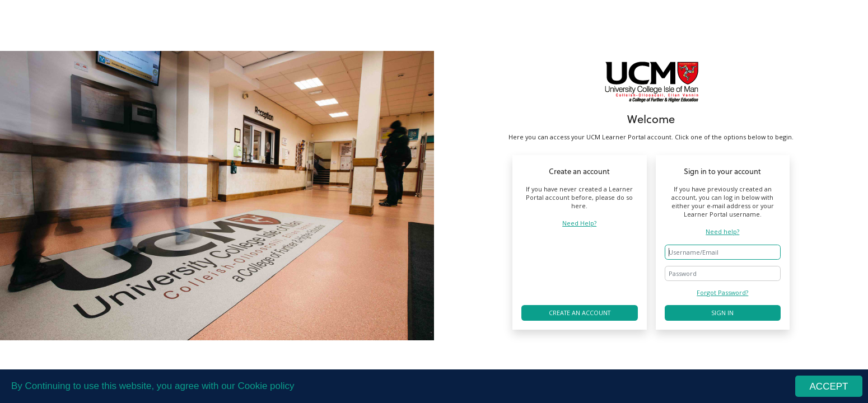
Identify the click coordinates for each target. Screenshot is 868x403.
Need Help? (579, 223)
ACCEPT (829, 387)
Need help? (722, 231)
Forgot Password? (722, 292)
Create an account (580, 313)
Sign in (722, 313)
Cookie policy (266, 386)
